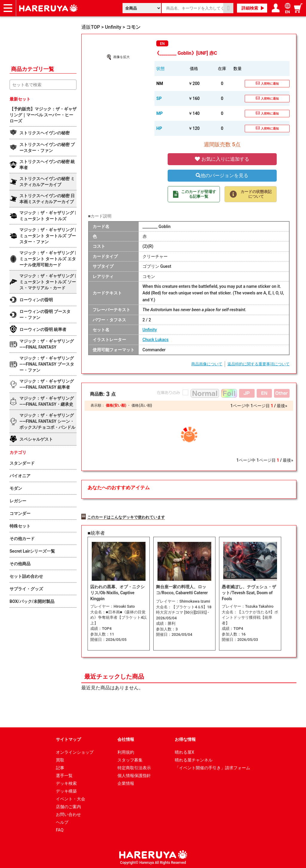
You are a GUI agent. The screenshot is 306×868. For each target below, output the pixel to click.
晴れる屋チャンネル (194, 759)
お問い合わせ (68, 814)
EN (162, 44)
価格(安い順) (116, 405)
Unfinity (150, 330)
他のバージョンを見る (222, 175)
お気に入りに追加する (222, 159)
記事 (60, 767)
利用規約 (126, 751)
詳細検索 (250, 8)
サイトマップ (68, 738)
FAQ (60, 829)
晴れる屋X (185, 751)
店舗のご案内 (68, 806)
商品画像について (207, 364)
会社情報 (126, 738)
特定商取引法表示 (134, 767)
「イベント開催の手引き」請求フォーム (212, 767)
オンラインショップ (75, 751)
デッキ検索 (66, 782)
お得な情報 (185, 738)
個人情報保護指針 (134, 775)
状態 (160, 69)
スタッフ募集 (130, 759)
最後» (282, 406)
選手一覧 (64, 775)
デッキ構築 (66, 790)
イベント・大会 (71, 798)
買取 (60, 759)
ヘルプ (62, 821)
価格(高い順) (142, 405)
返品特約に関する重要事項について (258, 364)
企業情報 (126, 782)
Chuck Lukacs (156, 340)
